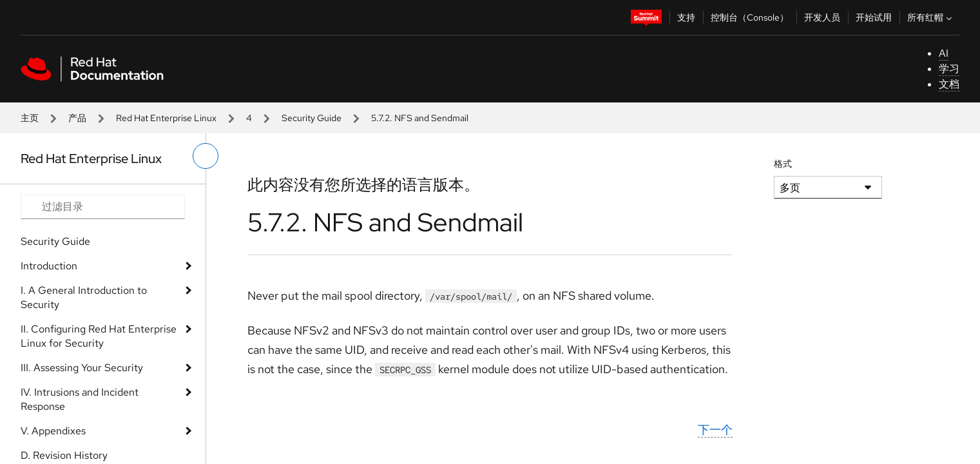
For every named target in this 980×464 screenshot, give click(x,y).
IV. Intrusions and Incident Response (80, 399)
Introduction (49, 266)
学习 (949, 69)
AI (944, 53)
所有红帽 (931, 17)
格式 (783, 164)
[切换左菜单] (206, 156)
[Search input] (103, 207)
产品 (77, 118)
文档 (949, 84)
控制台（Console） (750, 17)
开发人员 (822, 17)
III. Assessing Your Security (82, 368)
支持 (686, 17)
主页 (30, 118)
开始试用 (874, 17)
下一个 (715, 430)
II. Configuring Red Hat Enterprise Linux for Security (99, 336)
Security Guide (312, 118)
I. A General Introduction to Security (84, 297)
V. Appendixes (53, 431)
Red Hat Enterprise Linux (166, 118)
